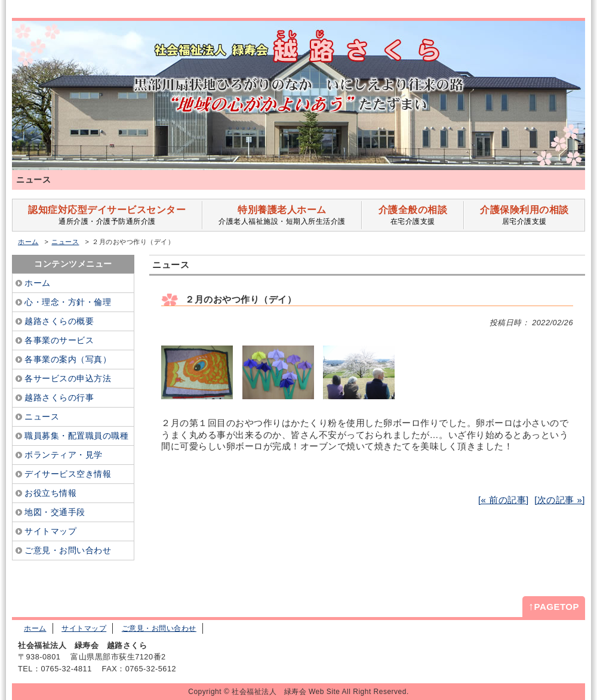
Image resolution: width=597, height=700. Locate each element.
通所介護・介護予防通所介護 (107, 215)
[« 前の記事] (504, 500)
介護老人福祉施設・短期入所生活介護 (282, 215)
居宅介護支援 (524, 215)
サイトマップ (84, 628)
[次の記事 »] (560, 500)
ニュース (65, 242)
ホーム (28, 242)
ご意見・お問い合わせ (159, 628)
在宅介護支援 (413, 215)
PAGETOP (554, 606)
